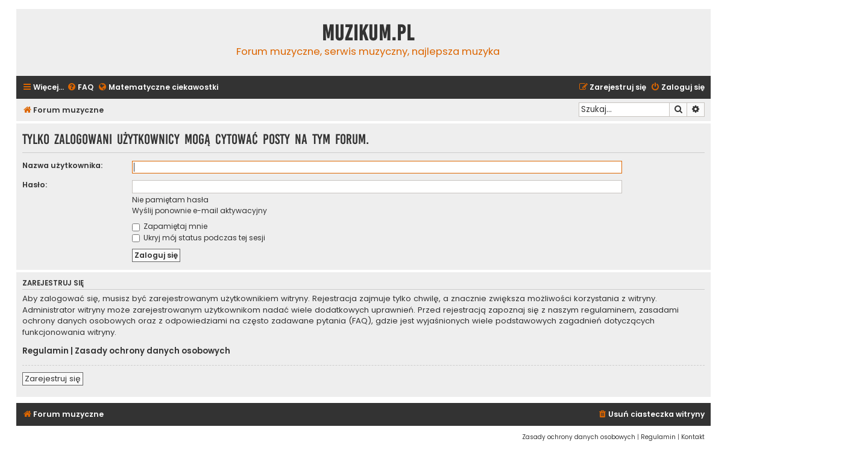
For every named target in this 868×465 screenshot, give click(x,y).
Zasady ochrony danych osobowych (153, 351)
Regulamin (46, 351)
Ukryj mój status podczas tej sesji (199, 238)
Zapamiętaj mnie (170, 226)
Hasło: (35, 185)
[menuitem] (80, 88)
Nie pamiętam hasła (170, 200)
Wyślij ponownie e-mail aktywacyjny (200, 211)
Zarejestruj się (53, 379)
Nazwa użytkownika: (62, 165)
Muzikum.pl (368, 33)
